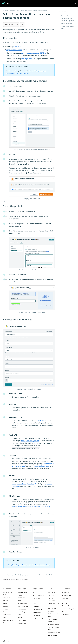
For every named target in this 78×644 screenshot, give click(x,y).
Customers (6, 606)
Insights (20, 618)
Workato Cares (7, 615)
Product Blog (36, 615)
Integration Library (38, 618)
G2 (63, 612)
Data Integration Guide (54, 633)
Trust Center (36, 601)
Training (35, 604)
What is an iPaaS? (52, 592)
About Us (6, 601)
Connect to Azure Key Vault (68, 27)
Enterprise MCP (22, 623)
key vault (16, 46)
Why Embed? (51, 595)
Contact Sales (66, 592)
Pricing (5, 603)
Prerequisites (65, 16)
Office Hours (66, 598)
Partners (5, 609)
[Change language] (7, 641)
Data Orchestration (23, 606)
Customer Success (38, 609)
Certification (36, 607)
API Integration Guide (53, 624)
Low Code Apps (22, 612)
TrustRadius (66, 614)
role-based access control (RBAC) (33, 53)
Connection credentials (28, 11)
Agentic (20, 601)
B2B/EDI (20, 615)
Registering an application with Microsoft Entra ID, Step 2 (32, 506)
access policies (27, 59)
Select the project (66, 23)
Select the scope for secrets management (67, 20)
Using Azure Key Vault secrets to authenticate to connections (29, 565)
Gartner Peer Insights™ (68, 609)
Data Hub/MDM (22, 620)
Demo (34, 592)
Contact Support (67, 595)
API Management (23, 603)
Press (5, 618)
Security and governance (11, 11)
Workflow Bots (22, 609)
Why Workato (7, 598)
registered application (14, 50)
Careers (5, 612)
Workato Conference (38, 595)
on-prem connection (42, 420)
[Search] (71, 3)
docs (9, 3)
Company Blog (37, 612)
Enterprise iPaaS (22, 592)
